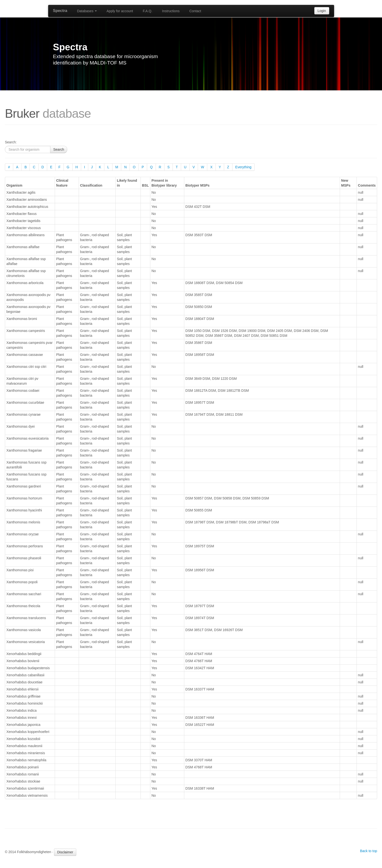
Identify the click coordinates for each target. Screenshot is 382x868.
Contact (195, 11)
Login (322, 11)
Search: (11, 142)
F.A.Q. (147, 11)
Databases (87, 11)
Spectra (60, 11)
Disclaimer (65, 852)
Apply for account (120, 11)
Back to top (369, 851)
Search (59, 149)
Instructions (171, 11)
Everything (243, 167)
